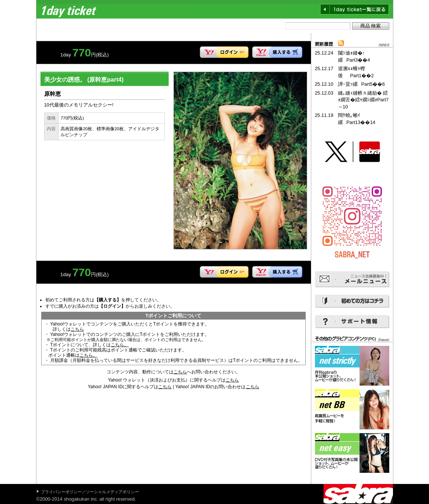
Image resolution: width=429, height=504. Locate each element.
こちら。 (120, 345)
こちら (77, 329)
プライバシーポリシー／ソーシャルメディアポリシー (90, 492)
